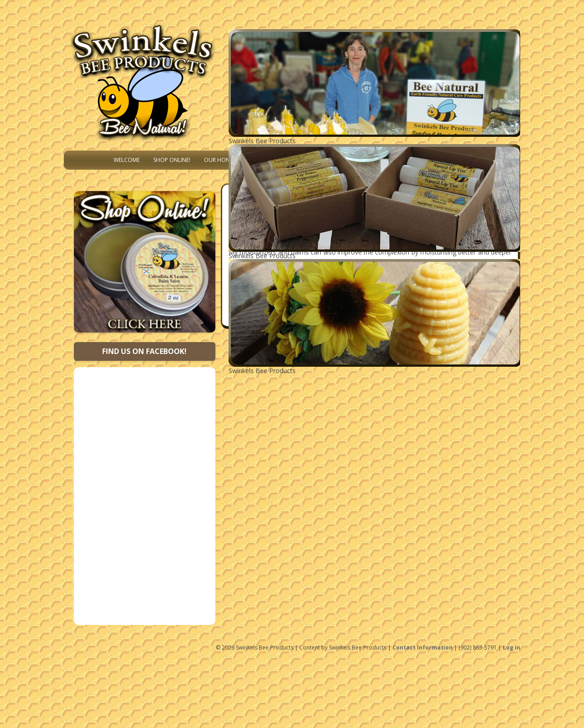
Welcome (127, 160)
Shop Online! (172, 160)
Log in (511, 647)
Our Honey (220, 160)
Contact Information (422, 647)
